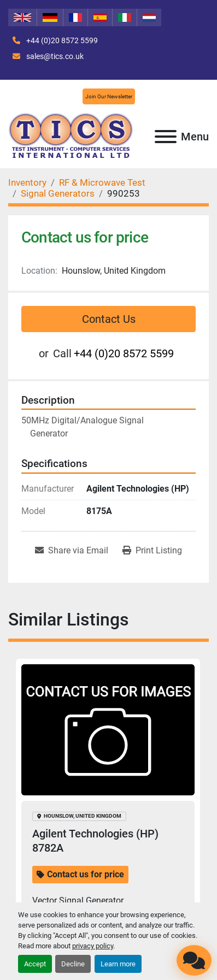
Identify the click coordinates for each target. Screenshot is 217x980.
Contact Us (109, 319)
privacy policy (93, 946)
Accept (35, 964)
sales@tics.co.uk (54, 56)
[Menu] (166, 137)
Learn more (118, 964)
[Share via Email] (72, 551)
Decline (73, 964)
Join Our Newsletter (109, 96)
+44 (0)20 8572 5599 (61, 40)
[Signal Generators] (58, 193)
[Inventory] (27, 182)
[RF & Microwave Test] (102, 182)
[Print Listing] (152, 551)
